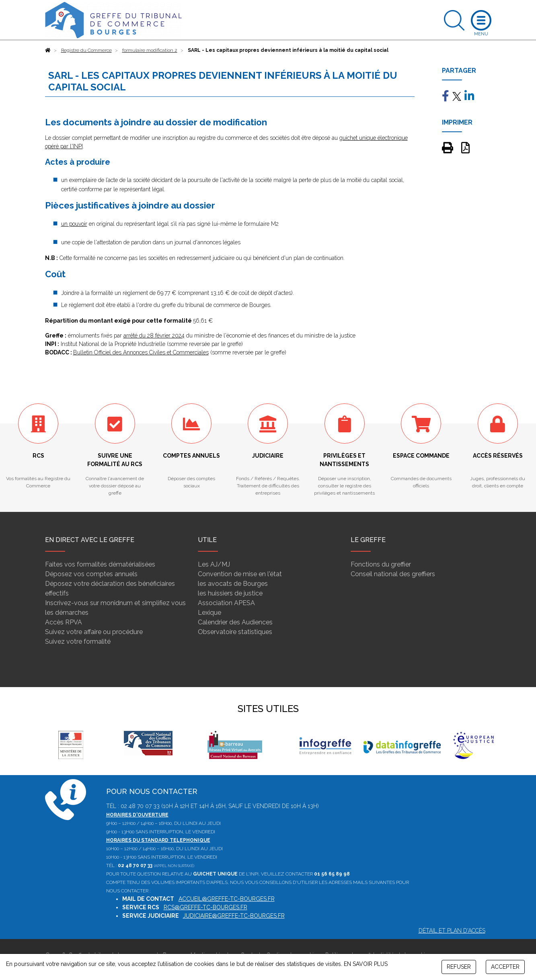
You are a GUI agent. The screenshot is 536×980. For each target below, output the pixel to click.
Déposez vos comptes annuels (91, 574)
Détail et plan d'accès (452, 931)
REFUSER (459, 967)
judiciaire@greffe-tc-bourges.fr (234, 916)
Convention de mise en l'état (240, 574)
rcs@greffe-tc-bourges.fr (205, 907)
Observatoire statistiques (235, 632)
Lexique (209, 613)
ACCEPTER (505, 967)
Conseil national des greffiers (393, 574)
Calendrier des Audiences (235, 622)
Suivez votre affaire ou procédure (94, 632)
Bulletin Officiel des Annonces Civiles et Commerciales (141, 352)
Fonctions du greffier (381, 564)
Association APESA (226, 603)
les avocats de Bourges (233, 584)
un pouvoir (74, 224)
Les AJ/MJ (214, 564)
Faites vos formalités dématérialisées (100, 564)
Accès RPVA (64, 622)
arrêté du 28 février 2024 (154, 336)
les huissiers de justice (230, 593)
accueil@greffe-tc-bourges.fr (227, 899)
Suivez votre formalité (78, 641)
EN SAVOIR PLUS (366, 964)
